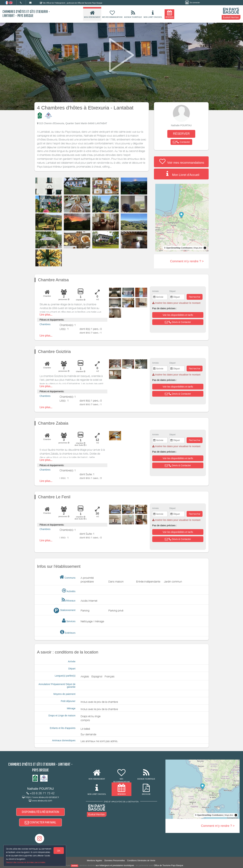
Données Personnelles (115, 861)
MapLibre (198, 248)
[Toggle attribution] (205, 248)
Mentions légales (94, 861)
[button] (181, 142)
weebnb (75, 866)
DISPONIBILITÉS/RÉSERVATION (40, 812)
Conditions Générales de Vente (141, 861)
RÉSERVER (181, 134)
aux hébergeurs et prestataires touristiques (115, 865)
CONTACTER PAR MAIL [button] (40, 822)
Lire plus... (46, 315)
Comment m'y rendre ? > (187, 261)
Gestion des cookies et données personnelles (26, 862)
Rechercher (195, 297)
